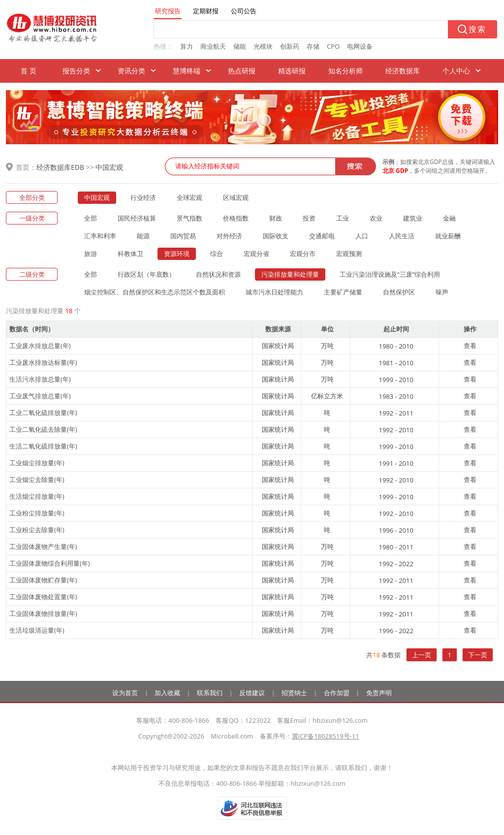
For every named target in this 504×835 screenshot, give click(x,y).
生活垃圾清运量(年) (37, 630)
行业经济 (143, 197)
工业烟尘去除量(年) (37, 480)
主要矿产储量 (343, 292)
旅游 (91, 254)
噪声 (442, 292)
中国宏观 (109, 167)
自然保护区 (399, 292)
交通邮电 (322, 236)
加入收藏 (167, 693)
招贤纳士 (294, 693)
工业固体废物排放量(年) (43, 613)
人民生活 (402, 236)
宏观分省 (256, 254)
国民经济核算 (137, 218)
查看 (470, 346)
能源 (143, 236)
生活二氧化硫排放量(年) (43, 446)
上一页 (422, 655)
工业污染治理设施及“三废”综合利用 (390, 274)
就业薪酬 (448, 236)
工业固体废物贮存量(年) (43, 580)
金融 (449, 218)
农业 (376, 218)
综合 (217, 254)
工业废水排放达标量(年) (43, 362)
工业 (343, 218)
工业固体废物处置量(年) (43, 597)
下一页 (478, 655)
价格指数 (236, 218)
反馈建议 (252, 693)
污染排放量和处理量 (290, 274)
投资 (309, 218)
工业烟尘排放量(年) (37, 463)
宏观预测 (349, 254)
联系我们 (210, 693)
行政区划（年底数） (146, 274)
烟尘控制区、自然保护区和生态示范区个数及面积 (155, 292)
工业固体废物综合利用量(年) (50, 563)
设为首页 (125, 693)
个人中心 (456, 71)
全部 (91, 218)
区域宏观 (236, 197)
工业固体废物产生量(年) (43, 546)
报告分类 (76, 71)
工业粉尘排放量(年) (37, 513)
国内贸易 (183, 236)
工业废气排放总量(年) (40, 396)
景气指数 (189, 218)
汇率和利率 (100, 236)
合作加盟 (337, 693)
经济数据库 (403, 71)
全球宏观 (189, 197)
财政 (276, 218)
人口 (362, 236)
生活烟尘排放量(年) (37, 496)
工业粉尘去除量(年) (37, 530)
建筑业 (413, 218)
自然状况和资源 (218, 274)
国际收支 (276, 236)
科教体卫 (130, 254)
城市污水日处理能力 (274, 292)
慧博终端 (187, 71)
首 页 (29, 71)
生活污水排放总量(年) (40, 379)
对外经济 (229, 236)
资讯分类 (131, 71)
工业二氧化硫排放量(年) (43, 413)
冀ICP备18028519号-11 (326, 736)
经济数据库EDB (60, 167)
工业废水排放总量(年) (40, 346)
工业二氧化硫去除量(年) (43, 429)
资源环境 (177, 254)
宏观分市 (303, 254)
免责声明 (379, 693)
